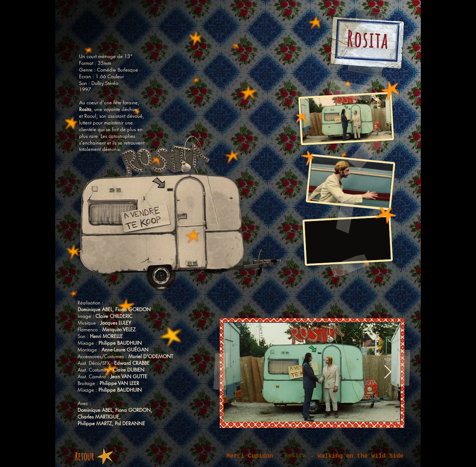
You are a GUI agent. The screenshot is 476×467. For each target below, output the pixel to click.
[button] (294, 456)
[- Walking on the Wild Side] (361, 456)
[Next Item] (388, 372)
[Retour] (91, 456)
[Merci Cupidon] (254, 456)
